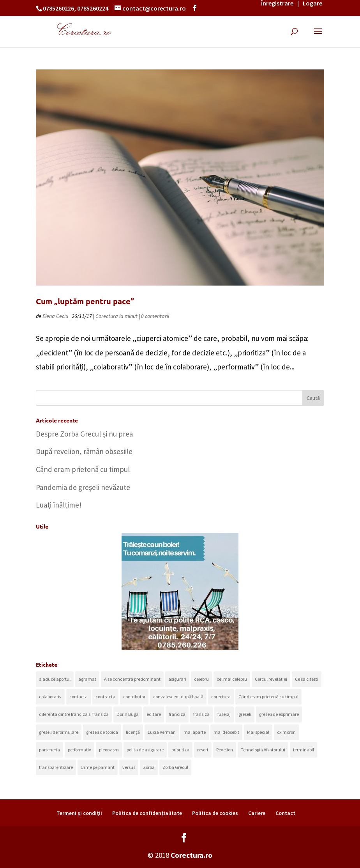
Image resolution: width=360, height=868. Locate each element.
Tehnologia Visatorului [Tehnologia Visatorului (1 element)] (263, 750)
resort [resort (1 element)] (203, 750)
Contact (285, 813)
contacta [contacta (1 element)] (79, 697)
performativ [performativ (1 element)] (79, 750)
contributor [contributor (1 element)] (134, 697)
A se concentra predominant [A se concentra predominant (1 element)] (132, 679)
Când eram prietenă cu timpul (83, 469)
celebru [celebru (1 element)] (201, 679)
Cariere (257, 813)
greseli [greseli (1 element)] (245, 714)
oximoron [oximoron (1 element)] (286, 732)
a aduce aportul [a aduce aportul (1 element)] (55, 679)
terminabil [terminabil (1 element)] (304, 750)
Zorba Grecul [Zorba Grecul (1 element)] (175, 767)
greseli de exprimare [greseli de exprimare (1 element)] (279, 714)
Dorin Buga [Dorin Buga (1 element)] (128, 714)
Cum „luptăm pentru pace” (85, 301)
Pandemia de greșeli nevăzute (83, 487)
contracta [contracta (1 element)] (105, 697)
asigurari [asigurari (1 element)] (177, 679)
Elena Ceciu (55, 316)
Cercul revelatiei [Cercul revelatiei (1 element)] (271, 679)
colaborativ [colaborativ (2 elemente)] (50, 697)
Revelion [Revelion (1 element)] (225, 750)
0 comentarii (155, 316)
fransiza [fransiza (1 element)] (201, 714)
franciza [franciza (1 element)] (177, 714)
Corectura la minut (116, 316)
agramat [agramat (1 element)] (87, 679)
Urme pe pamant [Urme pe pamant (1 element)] (98, 767)
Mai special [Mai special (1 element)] (258, 732)
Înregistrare (277, 3)
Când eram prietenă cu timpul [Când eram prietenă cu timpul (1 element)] (268, 697)
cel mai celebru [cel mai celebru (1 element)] (232, 679)
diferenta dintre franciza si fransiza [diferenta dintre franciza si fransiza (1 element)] (74, 714)
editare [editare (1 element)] (154, 714)
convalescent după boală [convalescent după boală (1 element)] (178, 697)
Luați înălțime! (59, 505)
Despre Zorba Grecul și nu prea (84, 434)
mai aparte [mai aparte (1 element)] (195, 732)
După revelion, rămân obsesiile (84, 451)
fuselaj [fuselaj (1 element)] (224, 714)
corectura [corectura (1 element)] (221, 697)
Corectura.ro (191, 855)
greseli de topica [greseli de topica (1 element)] (102, 732)
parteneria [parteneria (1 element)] (49, 750)
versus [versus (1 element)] (129, 767)
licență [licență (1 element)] (133, 732)
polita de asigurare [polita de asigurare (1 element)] (145, 750)
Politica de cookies (215, 813)
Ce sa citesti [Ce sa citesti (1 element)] (307, 679)
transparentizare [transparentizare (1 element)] (56, 767)
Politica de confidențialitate (147, 813)
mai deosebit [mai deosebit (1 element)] (226, 732)
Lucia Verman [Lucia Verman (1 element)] (162, 732)
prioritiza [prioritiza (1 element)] (180, 750)
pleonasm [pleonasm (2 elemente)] (109, 750)
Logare (312, 3)
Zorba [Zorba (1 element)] (149, 767)
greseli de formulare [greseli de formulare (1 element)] (59, 732)
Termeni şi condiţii (79, 813)
